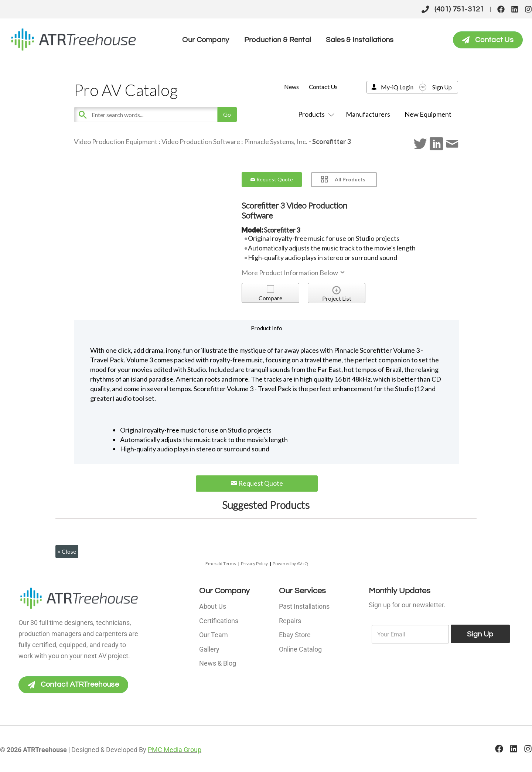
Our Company (206, 40)
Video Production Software (201, 141)
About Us (213, 606)
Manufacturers (368, 114)
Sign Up (442, 87)
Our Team (214, 634)
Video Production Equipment (116, 141)
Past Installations (304, 606)
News (291, 87)
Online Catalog (300, 648)
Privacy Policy (254, 563)
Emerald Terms (221, 563)
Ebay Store (295, 634)
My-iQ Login (397, 87)
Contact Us (323, 87)
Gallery (209, 648)
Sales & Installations (360, 40)
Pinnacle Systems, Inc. (276, 141)
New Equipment (428, 114)
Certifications (219, 620)
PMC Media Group (175, 750)
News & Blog (218, 662)
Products (315, 114)
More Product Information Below (294, 273)
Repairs (290, 620)
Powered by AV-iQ (290, 563)
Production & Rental (278, 40)
